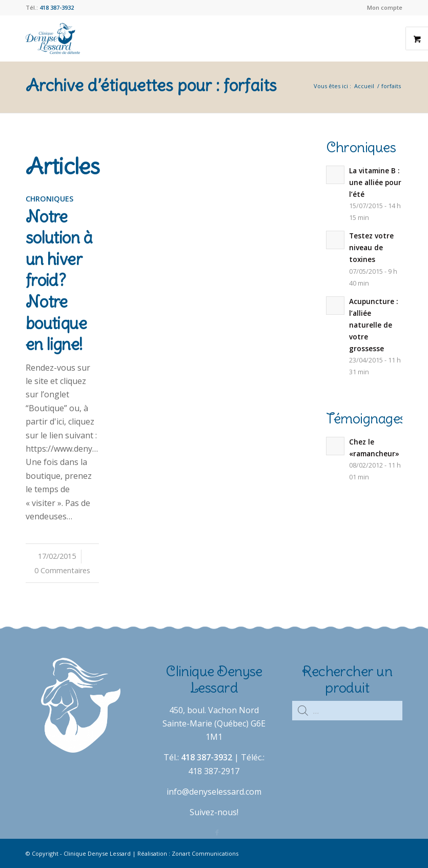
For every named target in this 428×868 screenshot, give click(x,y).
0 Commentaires (62, 570)
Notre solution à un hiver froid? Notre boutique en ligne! (59, 281)
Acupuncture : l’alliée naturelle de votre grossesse (373, 325)
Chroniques (49, 199)
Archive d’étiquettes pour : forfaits (151, 85)
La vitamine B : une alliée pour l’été (375, 182)
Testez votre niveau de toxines (371, 247)
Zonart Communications (205, 853)
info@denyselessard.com (214, 792)
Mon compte (385, 7)
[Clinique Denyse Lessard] (53, 38)
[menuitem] (382, 8)
